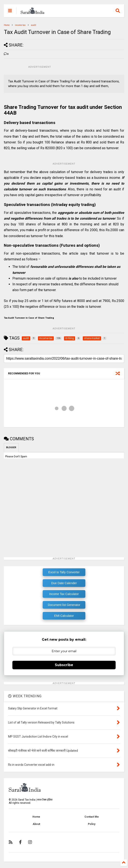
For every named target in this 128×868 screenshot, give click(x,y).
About (36, 824)
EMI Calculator (64, 616)
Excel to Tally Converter (64, 572)
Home (7, 25)
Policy (92, 824)
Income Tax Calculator (64, 594)
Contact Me (92, 817)
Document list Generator (64, 605)
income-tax (20, 25)
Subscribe (64, 665)
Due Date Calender (64, 583)
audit (33, 25)
